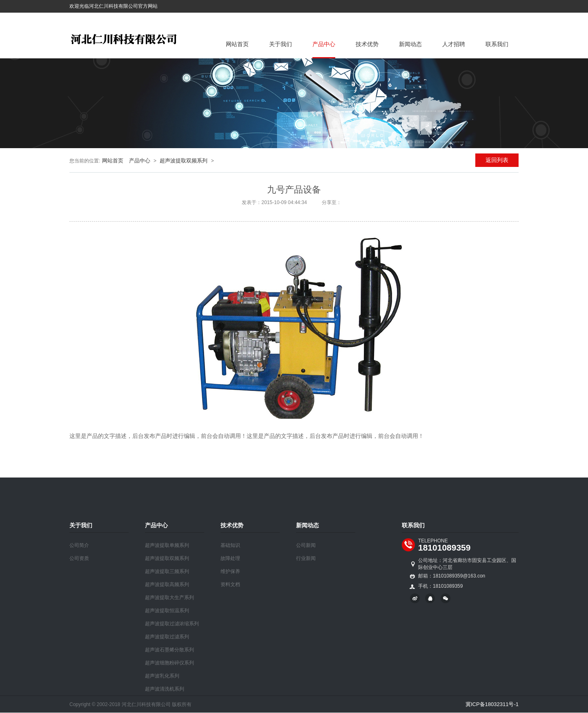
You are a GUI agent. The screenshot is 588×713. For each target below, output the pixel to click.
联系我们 (497, 44)
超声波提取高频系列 (167, 584)
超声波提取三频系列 (167, 571)
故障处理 (230, 558)
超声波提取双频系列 (184, 161)
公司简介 (79, 545)
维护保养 (230, 571)
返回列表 (497, 160)
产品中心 (324, 44)
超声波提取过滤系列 (167, 637)
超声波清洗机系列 (165, 689)
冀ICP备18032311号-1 (492, 704)
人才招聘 (454, 44)
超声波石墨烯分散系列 (169, 650)
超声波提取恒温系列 (167, 611)
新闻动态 (410, 44)
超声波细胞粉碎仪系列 (169, 663)
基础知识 (230, 545)
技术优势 (367, 44)
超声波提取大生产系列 (169, 597)
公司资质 (79, 558)
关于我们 (281, 44)
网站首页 (237, 44)
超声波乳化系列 (162, 676)
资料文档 (230, 584)
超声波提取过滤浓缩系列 (172, 624)
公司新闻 (306, 545)
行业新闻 (306, 558)
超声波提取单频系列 (167, 545)
